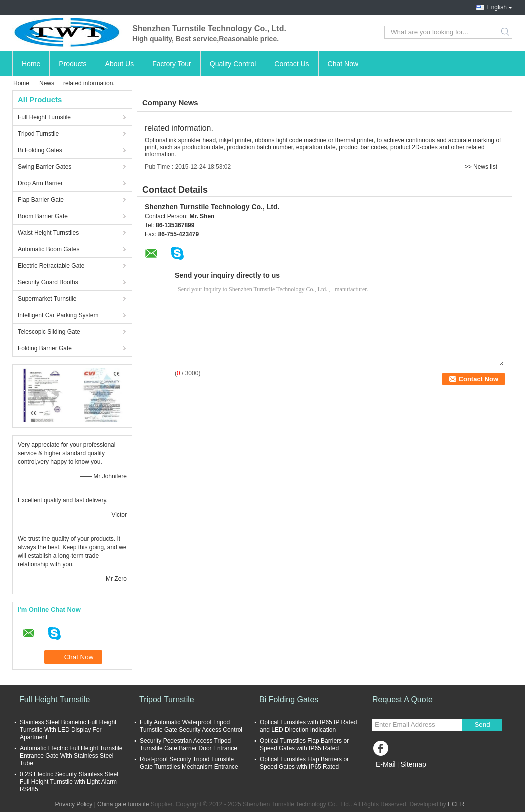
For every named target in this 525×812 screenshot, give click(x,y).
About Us (120, 64)
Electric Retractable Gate (51, 266)
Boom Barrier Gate (43, 216)
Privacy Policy (74, 804)
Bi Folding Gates (40, 150)
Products (73, 64)
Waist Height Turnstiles (48, 233)
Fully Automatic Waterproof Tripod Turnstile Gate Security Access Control (191, 726)
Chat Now (343, 64)
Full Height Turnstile (44, 117)
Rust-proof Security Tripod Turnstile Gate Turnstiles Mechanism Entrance (189, 763)
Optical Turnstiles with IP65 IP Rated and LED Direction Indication (309, 726)
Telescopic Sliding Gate (49, 332)
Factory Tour (172, 64)
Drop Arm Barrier (40, 183)
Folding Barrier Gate (45, 348)
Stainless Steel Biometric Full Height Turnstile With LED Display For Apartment (68, 730)
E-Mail (386, 764)
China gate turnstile (123, 804)
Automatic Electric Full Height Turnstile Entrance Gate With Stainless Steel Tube (71, 756)
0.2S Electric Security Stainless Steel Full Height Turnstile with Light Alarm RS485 (69, 782)
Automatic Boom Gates (49, 249)
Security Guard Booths (48, 282)
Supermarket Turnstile (47, 299)
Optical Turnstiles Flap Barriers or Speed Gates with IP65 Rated (304, 745)
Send (482, 725)
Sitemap (413, 764)
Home (31, 64)
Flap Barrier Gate (41, 200)
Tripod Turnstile (38, 134)
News (47, 83)
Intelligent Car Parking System (58, 315)
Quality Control (233, 64)
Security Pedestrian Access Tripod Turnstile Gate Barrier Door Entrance (189, 745)
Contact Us (292, 64)
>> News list (481, 167)
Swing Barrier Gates (45, 167)
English (497, 7)
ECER (456, 804)
